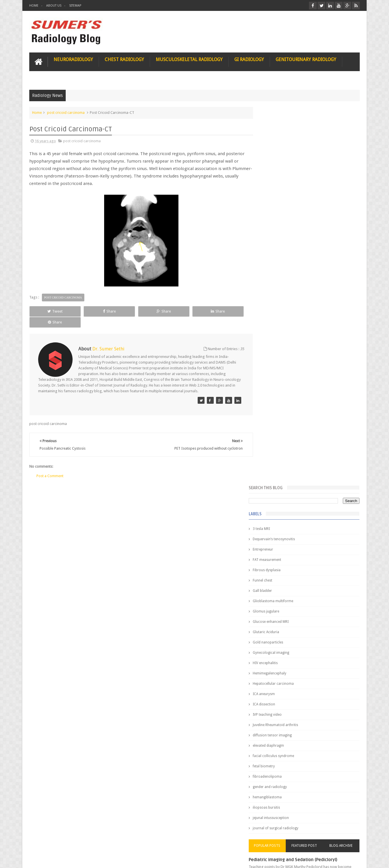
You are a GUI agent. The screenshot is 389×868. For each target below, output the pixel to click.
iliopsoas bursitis (278, 430)
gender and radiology (282, 409)
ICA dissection (276, 326)
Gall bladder (274, 213)
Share (94, 311)
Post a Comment (50, 465)
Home (34, 6)
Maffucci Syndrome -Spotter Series (322, 554)
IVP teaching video (279, 337)
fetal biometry (276, 388)
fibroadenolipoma (279, 399)
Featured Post (310, 468)
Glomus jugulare (278, 233)
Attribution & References (115, 842)
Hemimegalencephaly (281, 295)
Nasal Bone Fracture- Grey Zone (318, 505)
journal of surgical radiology (287, 450)
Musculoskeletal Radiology (189, 59)
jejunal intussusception (283, 440)
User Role (43, 842)
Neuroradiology (73, 59)
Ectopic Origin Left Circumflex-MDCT (322, 610)
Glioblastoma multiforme (285, 223)
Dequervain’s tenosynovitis (286, 161)
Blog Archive (343, 468)
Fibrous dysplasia (278, 192)
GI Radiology (249, 59)
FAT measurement (279, 182)
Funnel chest (274, 202)
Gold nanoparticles (280, 264)
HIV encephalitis (277, 285)
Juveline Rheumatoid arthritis (287, 347)
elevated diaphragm (280, 368)
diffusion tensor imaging (284, 357)
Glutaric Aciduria (278, 254)
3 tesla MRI (273, 151)
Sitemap (75, 6)
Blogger (352, 859)
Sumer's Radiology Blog (86, 859)
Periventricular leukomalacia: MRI (320, 637)
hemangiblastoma (279, 419)
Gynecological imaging (283, 275)
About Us (54, 6)
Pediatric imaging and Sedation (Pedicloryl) (305, 482)
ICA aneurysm (276, 316)
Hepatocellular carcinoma (285, 306)
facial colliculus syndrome (285, 378)
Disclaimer (73, 842)
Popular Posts (277, 468)
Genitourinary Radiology (306, 59)
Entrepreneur (275, 171)
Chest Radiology (124, 59)
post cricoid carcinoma (66, 112)
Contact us (345, 842)
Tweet (50, 311)
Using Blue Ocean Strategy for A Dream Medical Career (306, 788)
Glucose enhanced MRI (282, 244)
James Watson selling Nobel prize (295, 531)
